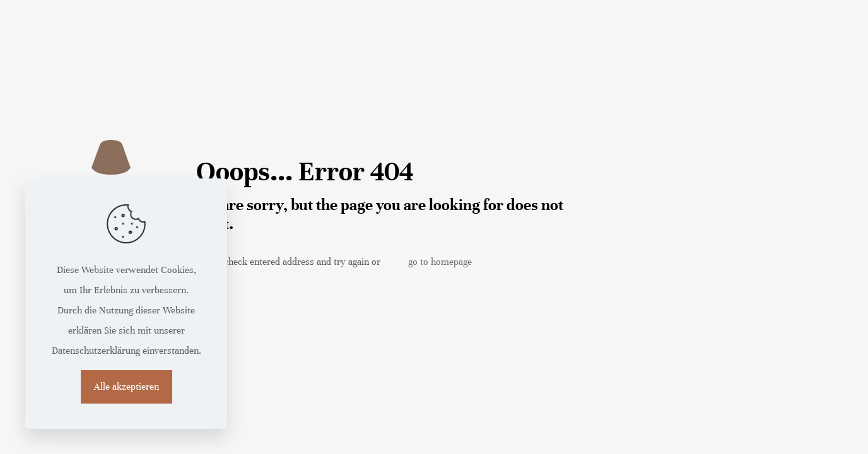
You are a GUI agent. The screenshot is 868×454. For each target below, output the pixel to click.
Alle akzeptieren (126, 387)
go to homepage (440, 262)
